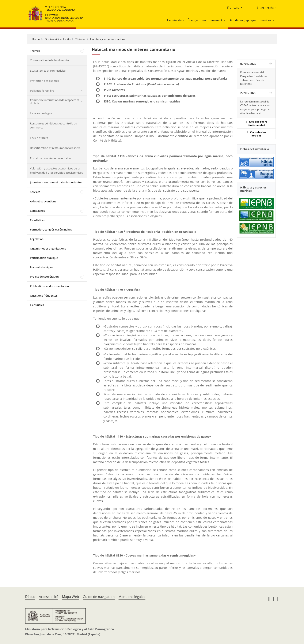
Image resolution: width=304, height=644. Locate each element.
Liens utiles (37, 305)
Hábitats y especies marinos (108, 39)
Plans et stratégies (41, 267)
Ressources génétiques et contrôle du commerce (54, 126)
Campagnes (37, 211)
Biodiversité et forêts (58, 39)
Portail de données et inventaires (51, 158)
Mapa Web (71, 597)
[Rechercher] (265, 8)
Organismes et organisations (48, 248)
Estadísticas (37, 220)
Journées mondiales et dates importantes (56, 182)
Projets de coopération (44, 277)
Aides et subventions (43, 201)
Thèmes (80, 39)
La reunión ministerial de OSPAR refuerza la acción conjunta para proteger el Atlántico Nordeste (255, 107)
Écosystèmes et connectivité (48, 71)
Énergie (193, 20)
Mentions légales (132, 597)
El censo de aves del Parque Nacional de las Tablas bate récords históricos (254, 78)
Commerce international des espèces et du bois (55, 102)
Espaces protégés (41, 113)
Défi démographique (242, 20)
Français (233, 8)
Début (30, 597)
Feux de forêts (39, 138)
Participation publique (44, 258)
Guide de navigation (99, 597)
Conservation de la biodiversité (49, 60)
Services (265, 20)
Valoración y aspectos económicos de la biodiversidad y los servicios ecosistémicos (56, 171)
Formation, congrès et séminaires (51, 229)
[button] (225, 20)
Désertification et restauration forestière (55, 148)
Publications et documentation (49, 286)
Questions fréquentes (44, 296)
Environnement (212, 20)
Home (36, 39)
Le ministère (175, 20)
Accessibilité (49, 597)
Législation (37, 239)
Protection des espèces (44, 81)
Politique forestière (42, 91)
